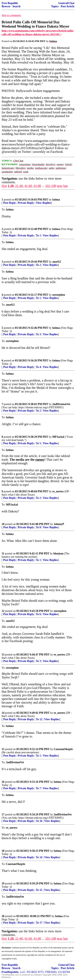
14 (3, 713)
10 (3, 524)
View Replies (43, 203)
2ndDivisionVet (61, 404)
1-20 (11, 186)
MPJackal (58, 437)
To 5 (38, 443)
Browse (6, 6)
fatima (56, 200)
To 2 (38, 265)
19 (3, 884)
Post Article (67, 6)
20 (3, 916)
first (4, 186)
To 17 (39, 923)
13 (3, 655)
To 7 (38, 788)
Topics (55, 6)
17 (3, 815)
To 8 (38, 527)
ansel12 (57, 262)
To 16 (39, 821)
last (65, 186)
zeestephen (59, 295)
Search (16, 6)
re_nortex (58, 491)
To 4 (38, 367)
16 (3, 782)
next (60, 186)
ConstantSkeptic (63, 749)
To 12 (39, 719)
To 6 (38, 614)
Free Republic (10, 3)
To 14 (39, 857)
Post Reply (10, 203)
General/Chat (66, 3)
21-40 (19, 186)
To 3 (38, 334)
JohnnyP (59, 524)
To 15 (39, 890)
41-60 (28, 186)
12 (3, 611)
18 (3, 851)
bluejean (58, 554)
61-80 (37, 186)
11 (3, 554)
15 (3, 749)
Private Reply (26, 203)
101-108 (51, 186)
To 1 (38, 236)
